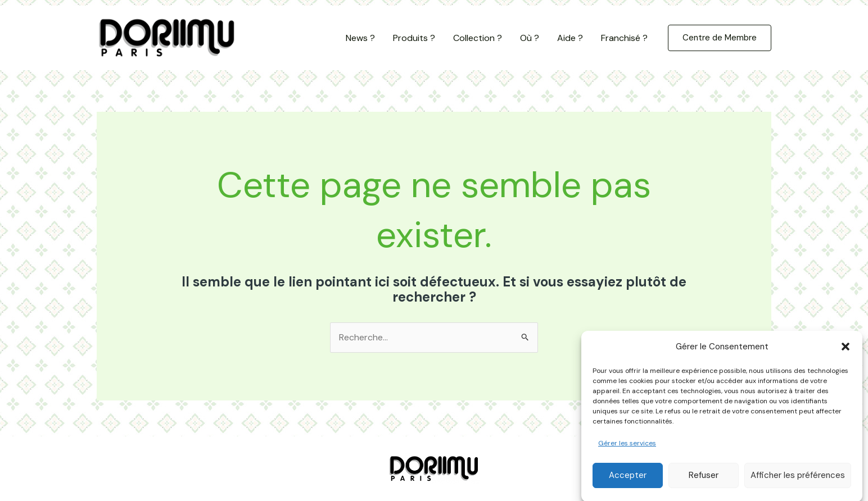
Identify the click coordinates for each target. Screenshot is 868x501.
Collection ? (478, 38)
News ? (360, 38)
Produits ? (414, 38)
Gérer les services (627, 451)
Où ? (530, 38)
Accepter (628, 483)
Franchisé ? (624, 38)
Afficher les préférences (798, 483)
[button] (846, 354)
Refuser (704, 483)
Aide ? (570, 38)
